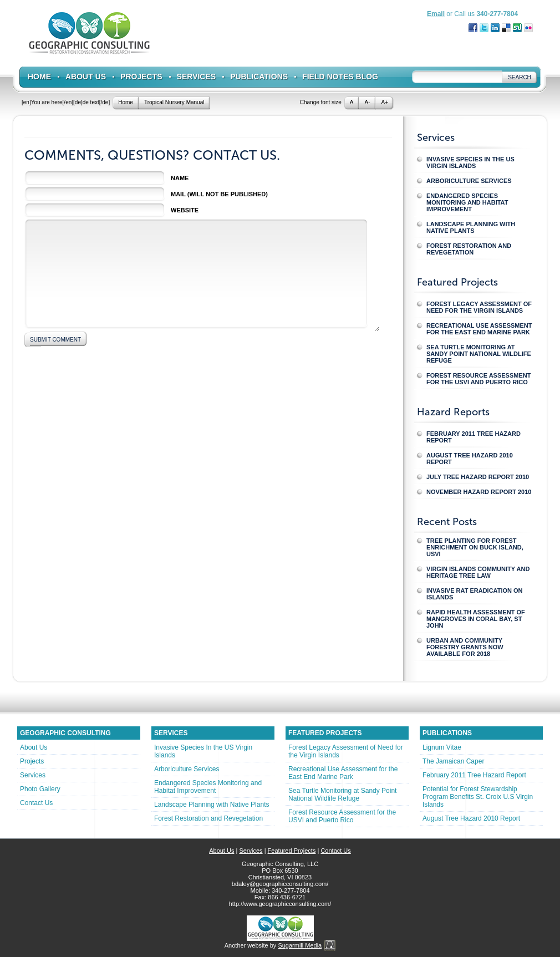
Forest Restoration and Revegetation (469, 249)
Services (197, 77)
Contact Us (36, 803)
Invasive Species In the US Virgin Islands (470, 162)
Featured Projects (292, 851)
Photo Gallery (40, 789)
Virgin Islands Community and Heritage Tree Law (478, 572)
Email (436, 14)
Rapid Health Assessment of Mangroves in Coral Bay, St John (476, 619)
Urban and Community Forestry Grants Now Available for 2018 (465, 647)
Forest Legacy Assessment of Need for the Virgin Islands (479, 307)
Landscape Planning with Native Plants (471, 227)
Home (39, 77)
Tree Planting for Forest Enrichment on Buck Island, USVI (475, 547)
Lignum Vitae (442, 747)
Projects (141, 77)
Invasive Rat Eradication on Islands (475, 594)
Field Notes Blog (340, 77)
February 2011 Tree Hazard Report (474, 437)
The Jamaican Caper (453, 761)
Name (180, 178)
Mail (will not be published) (219, 194)
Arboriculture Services (469, 181)
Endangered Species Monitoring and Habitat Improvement (467, 202)
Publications (259, 77)
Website (185, 210)
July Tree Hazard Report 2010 (478, 477)
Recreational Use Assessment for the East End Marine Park (479, 329)
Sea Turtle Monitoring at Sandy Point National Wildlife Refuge (479, 354)
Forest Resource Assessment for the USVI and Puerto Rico (478, 379)
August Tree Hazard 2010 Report (470, 459)
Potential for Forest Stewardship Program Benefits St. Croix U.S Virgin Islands (478, 797)
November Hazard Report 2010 (479, 492)
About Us (86, 77)
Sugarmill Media (300, 945)
